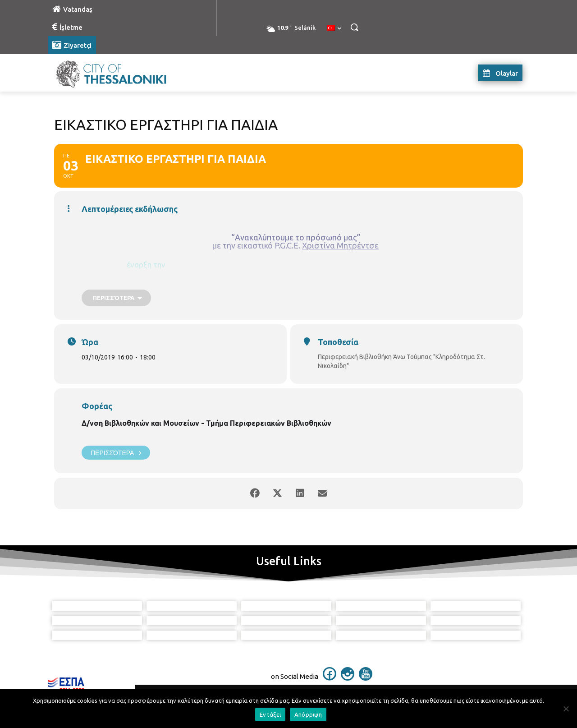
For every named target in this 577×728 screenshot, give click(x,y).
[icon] (330, 678)
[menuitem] (334, 28)
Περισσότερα (116, 453)
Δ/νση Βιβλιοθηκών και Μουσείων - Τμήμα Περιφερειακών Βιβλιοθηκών (206, 423)
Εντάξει (270, 714)
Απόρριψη (308, 714)
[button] (354, 27)
